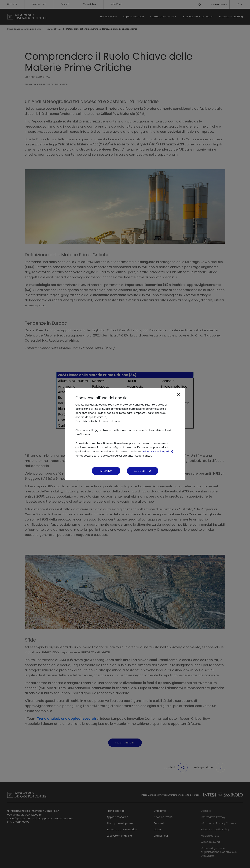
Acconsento (142, 471)
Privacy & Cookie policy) (158, 452)
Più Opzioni (106, 471)
